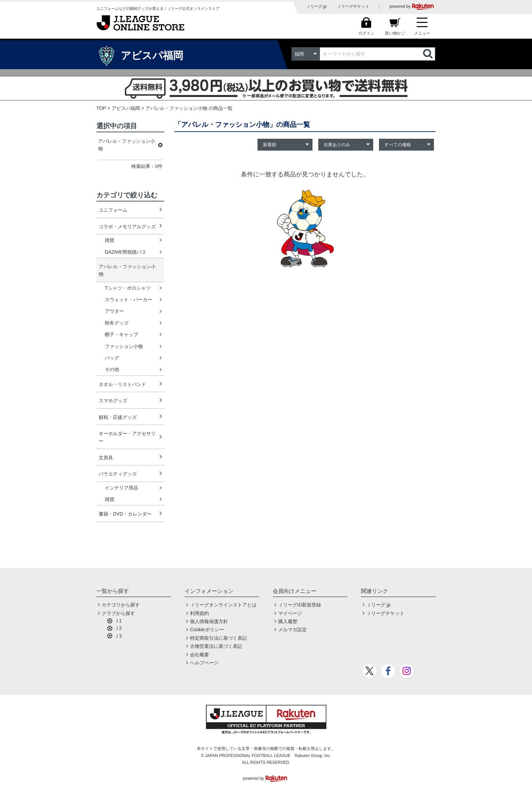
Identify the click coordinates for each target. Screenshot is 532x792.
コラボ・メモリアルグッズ (127, 227)
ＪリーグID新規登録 (300, 605)
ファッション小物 (124, 346)
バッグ (112, 358)
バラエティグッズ (118, 474)
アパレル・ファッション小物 (127, 270)
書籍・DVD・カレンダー (125, 514)
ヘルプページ (204, 663)
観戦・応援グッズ (118, 417)
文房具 (106, 458)
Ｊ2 (118, 628)
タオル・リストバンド (122, 384)
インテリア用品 (121, 488)
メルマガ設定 (292, 630)
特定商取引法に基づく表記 (218, 638)
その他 (112, 369)
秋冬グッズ (117, 323)
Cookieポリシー (207, 630)
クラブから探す (118, 613)
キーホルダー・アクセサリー (127, 437)
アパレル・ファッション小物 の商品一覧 (189, 108)
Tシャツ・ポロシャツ (128, 288)
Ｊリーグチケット (353, 6)
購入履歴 (288, 621)
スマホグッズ (113, 401)
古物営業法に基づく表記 (216, 646)
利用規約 (199, 613)
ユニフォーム (113, 210)
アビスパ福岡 (126, 108)
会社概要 (199, 655)
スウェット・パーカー (129, 300)
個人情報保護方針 (209, 621)
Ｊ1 (118, 621)
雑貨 (110, 240)
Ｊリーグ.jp (316, 6)
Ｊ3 (118, 636)
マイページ (290, 613)
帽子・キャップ (121, 334)
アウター (114, 311)
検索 (429, 54)
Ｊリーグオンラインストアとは (223, 605)
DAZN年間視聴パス (126, 252)
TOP (101, 108)
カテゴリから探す (121, 605)
